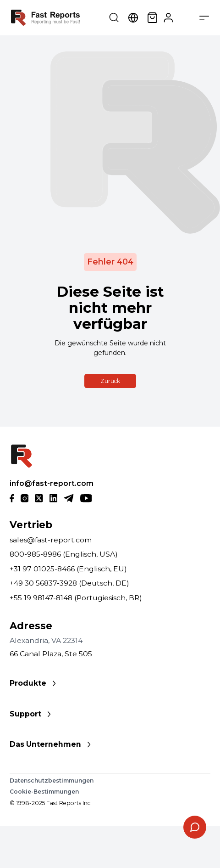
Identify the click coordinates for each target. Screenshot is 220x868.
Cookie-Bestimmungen (44, 792)
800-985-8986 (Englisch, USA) (64, 554)
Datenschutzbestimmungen (52, 781)
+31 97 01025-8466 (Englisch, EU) (68, 569)
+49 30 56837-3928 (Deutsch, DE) (69, 583)
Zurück (110, 381)
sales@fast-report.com (51, 540)
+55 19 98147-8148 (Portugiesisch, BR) (76, 598)
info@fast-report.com (52, 483)
